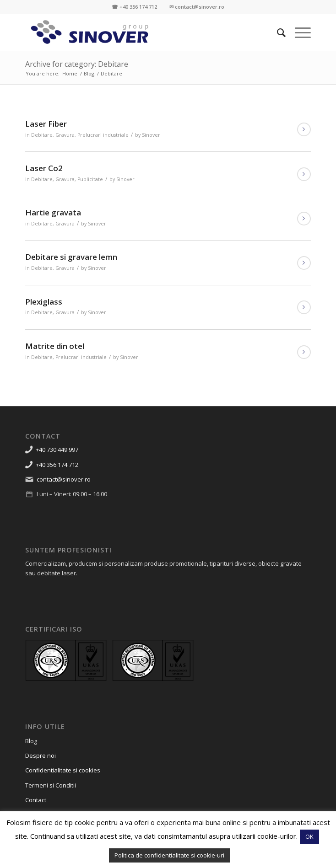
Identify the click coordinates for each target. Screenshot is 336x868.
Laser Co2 (44, 168)
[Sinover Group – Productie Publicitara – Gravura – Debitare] (139, 32)
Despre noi (41, 755)
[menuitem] (277, 32)
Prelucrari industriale (103, 135)
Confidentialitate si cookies (63, 770)
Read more (304, 129)
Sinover (151, 135)
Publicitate (90, 179)
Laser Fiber (46, 124)
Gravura (65, 135)
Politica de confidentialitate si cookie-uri (169, 855)
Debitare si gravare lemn (71, 257)
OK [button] (309, 836)
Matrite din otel (55, 346)
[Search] (277, 32)
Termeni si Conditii (51, 785)
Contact (36, 800)
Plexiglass (44, 302)
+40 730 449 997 (57, 450)
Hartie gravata (53, 212)
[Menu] (298, 32)
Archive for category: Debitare (77, 64)
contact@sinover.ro (64, 479)
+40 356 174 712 (57, 465)
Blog (31, 741)
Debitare (42, 135)
